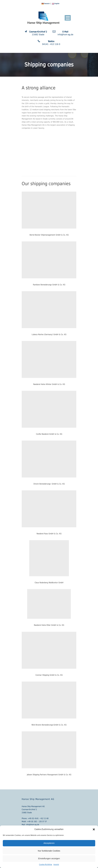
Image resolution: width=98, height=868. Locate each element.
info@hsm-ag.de (33, 825)
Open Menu (68, 18)
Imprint (56, 865)
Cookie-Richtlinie (46, 865)
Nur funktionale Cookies (49, 851)
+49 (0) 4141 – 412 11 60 (38, 818)
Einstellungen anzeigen (49, 858)
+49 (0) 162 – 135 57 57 (37, 821)
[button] (94, 829)
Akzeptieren (49, 843)
